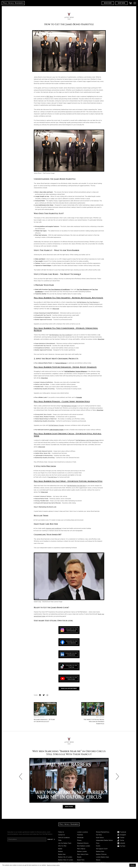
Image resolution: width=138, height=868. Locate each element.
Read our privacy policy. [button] (53, 865)
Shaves (98, 860)
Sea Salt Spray (53, 477)
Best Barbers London (84, 846)
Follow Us (61, 832)
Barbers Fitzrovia (101, 854)
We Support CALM (102, 849)
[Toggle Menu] (135, 3)
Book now (108, 3)
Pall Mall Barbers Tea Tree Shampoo (87, 302)
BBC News (50, 97)
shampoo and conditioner (54, 528)
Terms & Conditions (64, 838)
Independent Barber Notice (104, 840)
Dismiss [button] (133, 865)
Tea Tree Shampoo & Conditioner (59, 290)
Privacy (79, 840)
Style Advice (100, 838)
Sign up (50, 839)
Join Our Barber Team (65, 843)
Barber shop (62, 854)
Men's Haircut (81, 849)
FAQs (60, 840)
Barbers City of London (65, 857)
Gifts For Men (62, 846)
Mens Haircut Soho (83, 854)
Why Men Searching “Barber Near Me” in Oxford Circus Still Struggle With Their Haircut (69, 753)
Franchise (80, 835)
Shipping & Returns (83, 843)
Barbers (60, 852)
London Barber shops (102, 857)
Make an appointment (69, 689)
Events (98, 846)
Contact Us (61, 835)
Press (98, 843)
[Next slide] (117, 777)
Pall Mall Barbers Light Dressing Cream (87, 440)
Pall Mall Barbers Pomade (69, 406)
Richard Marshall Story (103, 832)
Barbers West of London (66, 860)
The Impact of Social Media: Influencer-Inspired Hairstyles (94, 722)
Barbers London (82, 852)
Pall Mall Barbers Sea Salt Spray (76, 486)
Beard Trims (81, 860)
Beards (79, 857)
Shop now (121, 3)
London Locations (83, 832)
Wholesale (80, 838)
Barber (60, 849)
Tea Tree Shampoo (83, 290)
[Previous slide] (21, 777)
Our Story (99, 835)
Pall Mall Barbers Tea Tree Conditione (60, 335)
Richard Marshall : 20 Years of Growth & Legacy (44, 721)
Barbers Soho (100, 852)
